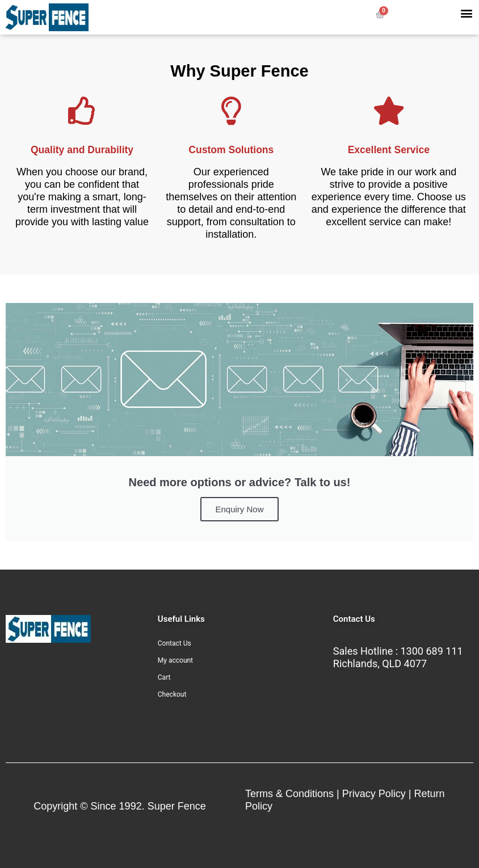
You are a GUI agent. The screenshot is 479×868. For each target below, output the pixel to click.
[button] (466, 13)
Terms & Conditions (289, 794)
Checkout (172, 694)
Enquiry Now (239, 509)
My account (175, 660)
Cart (164, 677)
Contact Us (175, 643)
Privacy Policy (374, 794)
